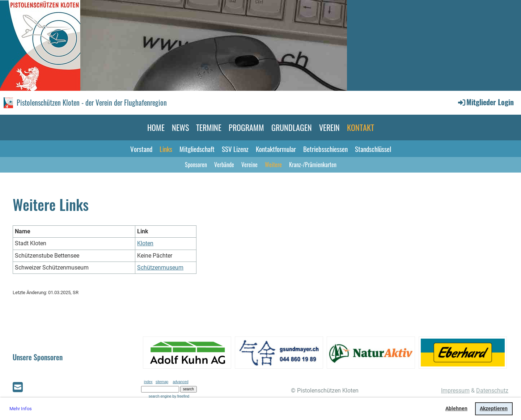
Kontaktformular (276, 149)
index (148, 382)
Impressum (455, 391)
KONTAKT (361, 127)
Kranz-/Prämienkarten (313, 165)
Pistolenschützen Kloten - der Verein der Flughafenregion (92, 102)
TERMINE (209, 127)
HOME (156, 127)
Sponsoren (196, 165)
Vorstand (141, 149)
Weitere (273, 165)
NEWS (180, 127)
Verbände (224, 165)
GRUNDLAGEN (292, 127)
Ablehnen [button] (456, 409)
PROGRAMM (246, 127)
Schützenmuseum (160, 268)
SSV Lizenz (235, 149)
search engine (160, 396)
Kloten (145, 243)
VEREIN (329, 127)
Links (166, 149)
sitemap (162, 382)
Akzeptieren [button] (494, 409)
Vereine (249, 165)
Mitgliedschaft (197, 149)
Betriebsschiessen (325, 149)
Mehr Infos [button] (21, 409)
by (181, 396)
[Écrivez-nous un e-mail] (18, 387)
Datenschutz (492, 391)
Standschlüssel (373, 149)
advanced (180, 382)
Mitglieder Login (485, 102)
